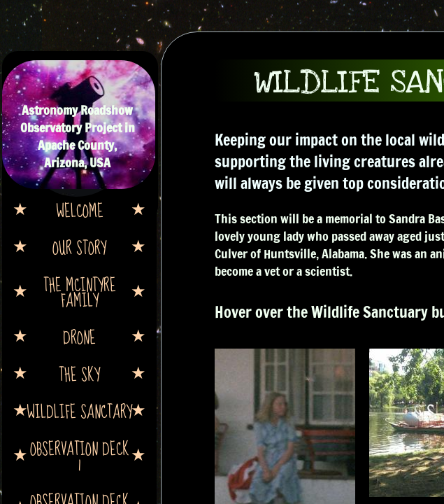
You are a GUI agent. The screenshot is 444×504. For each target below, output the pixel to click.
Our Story (79, 247)
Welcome (80, 210)
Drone (79, 337)
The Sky (79, 374)
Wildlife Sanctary (79, 411)
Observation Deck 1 (80, 456)
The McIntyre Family (80, 292)
